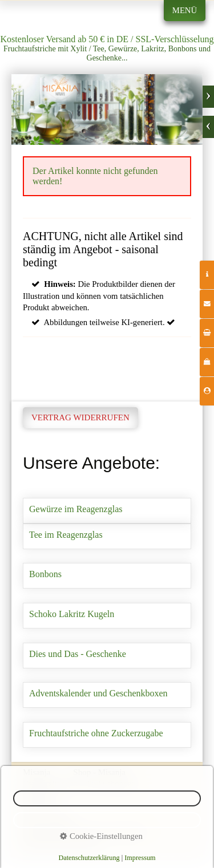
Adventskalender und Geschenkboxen (107, 695)
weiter (208, 97)
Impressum (140, 858)
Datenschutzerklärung (89, 858)
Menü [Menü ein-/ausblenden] (185, 10)
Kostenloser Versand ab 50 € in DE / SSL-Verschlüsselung (107, 39)
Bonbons (107, 576)
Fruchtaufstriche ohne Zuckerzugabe (107, 735)
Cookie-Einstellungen (101, 836)
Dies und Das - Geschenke (107, 656)
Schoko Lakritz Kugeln (107, 616)
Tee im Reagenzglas (107, 536)
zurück (208, 127)
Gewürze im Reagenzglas (107, 511)
